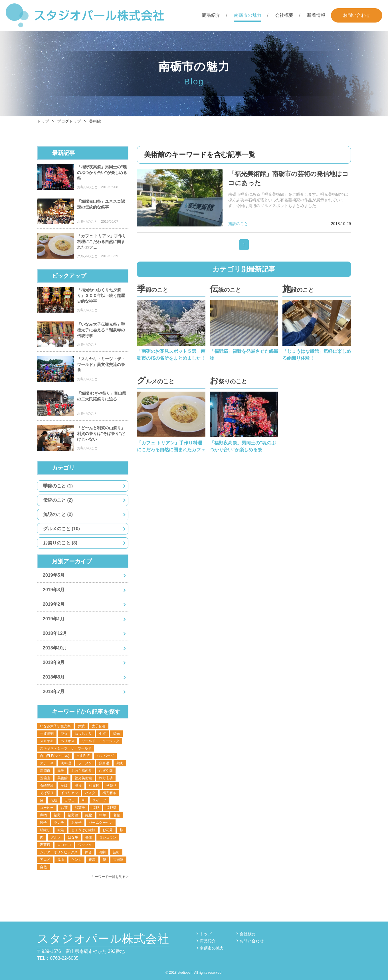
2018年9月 (54, 662)
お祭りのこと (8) (60, 543)
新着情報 (316, 15)
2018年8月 (54, 677)
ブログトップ (69, 121)
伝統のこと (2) (58, 500)
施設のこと (298, 289)
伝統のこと (225, 289)
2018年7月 (54, 692)
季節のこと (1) (58, 486)
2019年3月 (54, 590)
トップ (206, 934)
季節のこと (153, 289)
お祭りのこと (228, 380)
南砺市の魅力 (248, 15)
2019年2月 (54, 604)
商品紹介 (211, 15)
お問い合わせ (357, 15)
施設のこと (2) (58, 514)
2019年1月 (54, 619)
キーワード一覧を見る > (110, 877)
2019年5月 (54, 575)
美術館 (95, 121)
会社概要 (284, 15)
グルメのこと (156, 380)
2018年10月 (55, 648)
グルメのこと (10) (61, 529)
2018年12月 (55, 633)
